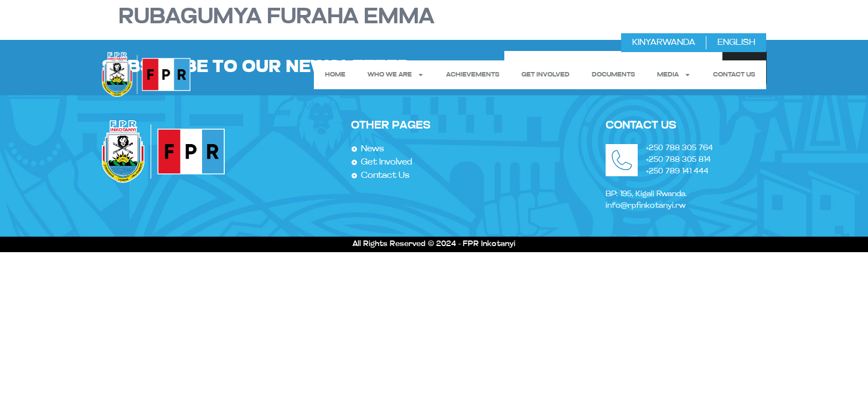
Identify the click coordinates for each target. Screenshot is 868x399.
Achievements (473, 75)
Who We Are (396, 75)
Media (674, 75)
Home (335, 75)
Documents (613, 75)
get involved (546, 75)
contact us (734, 75)
